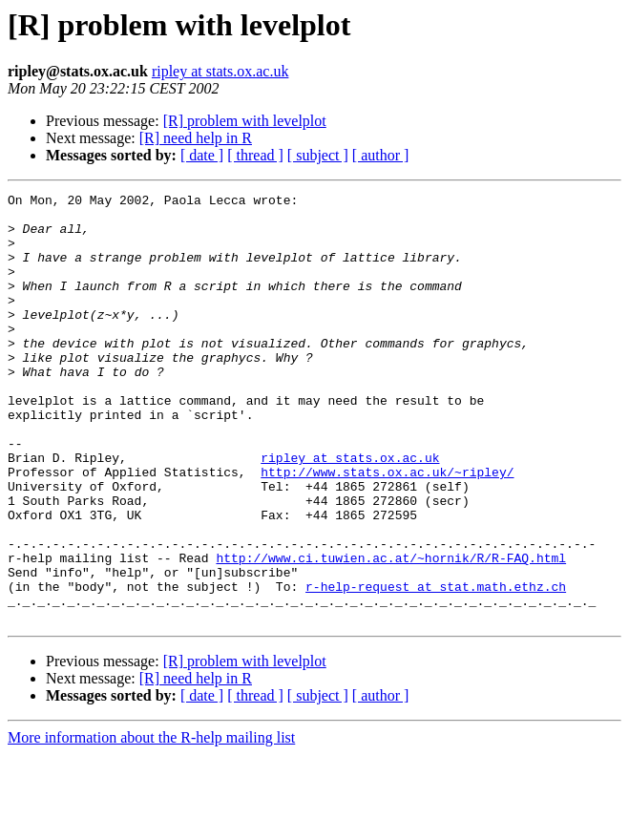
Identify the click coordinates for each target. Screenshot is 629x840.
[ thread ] (255, 155)
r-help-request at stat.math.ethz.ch (436, 666)
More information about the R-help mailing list (151, 823)
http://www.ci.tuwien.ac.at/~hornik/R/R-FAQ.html (391, 632)
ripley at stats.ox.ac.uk (220, 71)
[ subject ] (318, 155)
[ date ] (202, 155)
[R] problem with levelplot (245, 121)
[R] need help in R (196, 138)
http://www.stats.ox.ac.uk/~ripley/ (387, 529)
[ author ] (381, 155)
